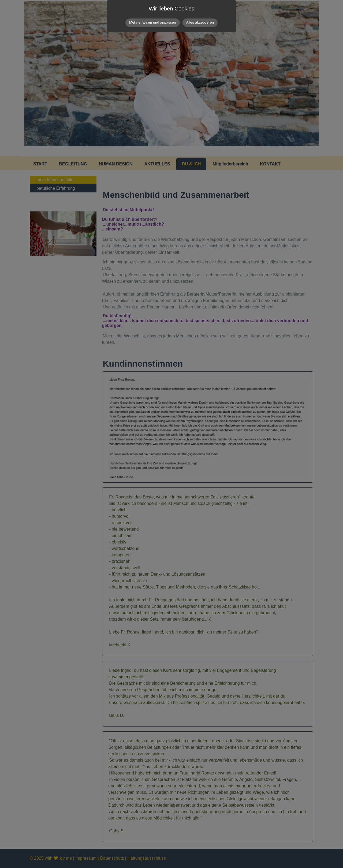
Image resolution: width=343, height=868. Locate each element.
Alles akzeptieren (200, 22)
